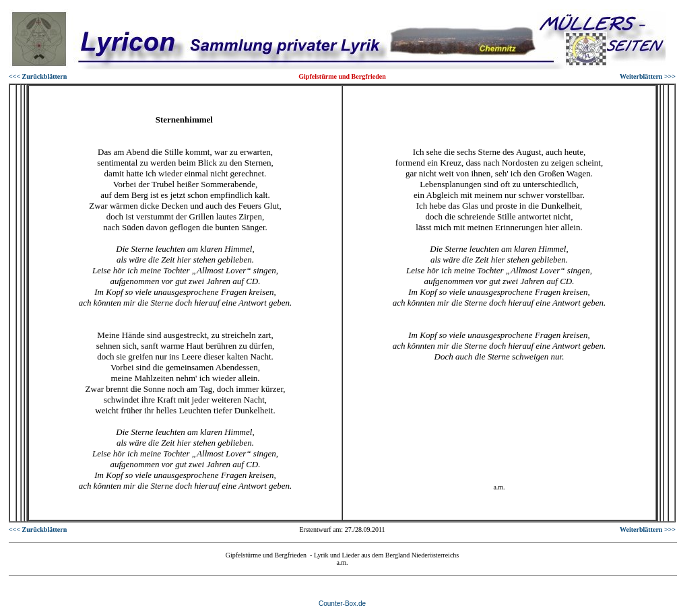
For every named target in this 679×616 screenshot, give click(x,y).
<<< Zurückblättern (38, 76)
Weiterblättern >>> (648, 76)
